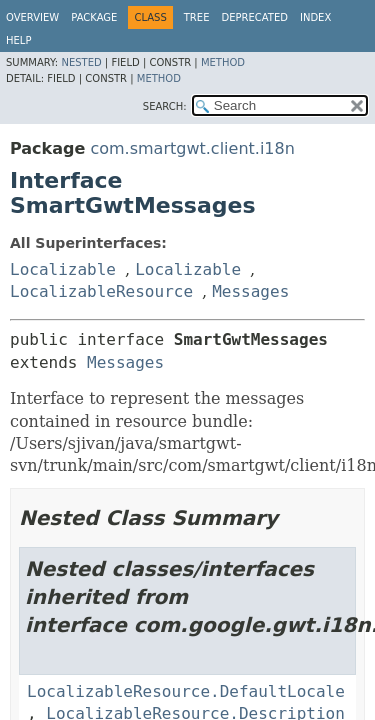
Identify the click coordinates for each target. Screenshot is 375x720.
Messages (250, 291)
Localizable (63, 269)
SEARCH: (165, 106)
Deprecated (254, 17)
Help (18, 40)
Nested (81, 62)
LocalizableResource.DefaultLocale (186, 691)
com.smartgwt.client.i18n (192, 148)
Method (223, 62)
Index (315, 17)
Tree (197, 17)
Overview (32, 17)
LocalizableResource (101, 291)
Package (94, 17)
